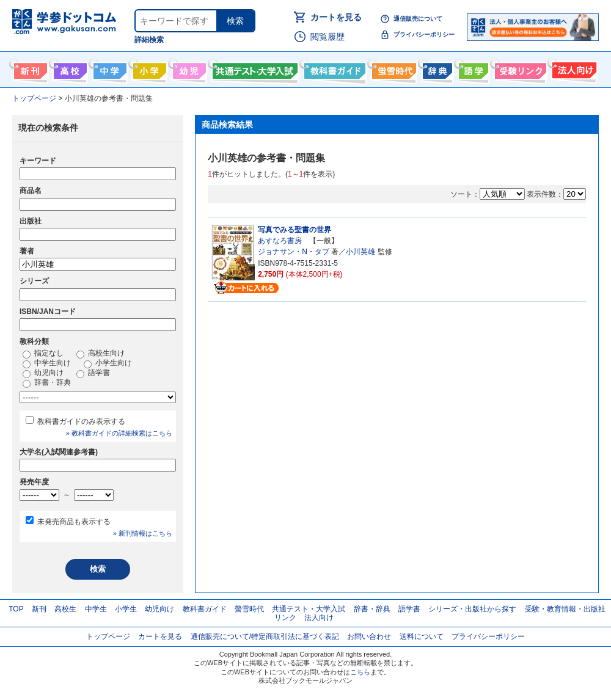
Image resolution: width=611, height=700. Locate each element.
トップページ (108, 636)
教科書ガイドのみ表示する (81, 421)
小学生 (126, 609)
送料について (422, 636)
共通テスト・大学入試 (254, 68)
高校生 (65, 609)
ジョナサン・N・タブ (294, 252)
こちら (360, 672)
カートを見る (336, 17)
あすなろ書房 (280, 241)
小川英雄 (360, 252)
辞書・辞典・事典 (436, 68)
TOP (16, 609)
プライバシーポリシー (424, 35)
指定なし (43, 354)
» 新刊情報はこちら (143, 533)
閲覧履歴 (327, 37)
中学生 (96, 609)
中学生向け (108, 68)
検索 (235, 21)
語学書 (472, 68)
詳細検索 (149, 40)
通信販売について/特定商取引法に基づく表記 (265, 636)
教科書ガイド (333, 68)
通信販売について (418, 19)
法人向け (573, 68)
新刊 (39, 609)
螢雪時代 (393, 68)
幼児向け (188, 68)
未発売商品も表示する (74, 522)
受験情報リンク (519, 68)
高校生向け (69, 68)
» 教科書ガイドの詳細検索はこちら (119, 433)
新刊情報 (29, 68)
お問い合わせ (369, 636)
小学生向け (148, 68)
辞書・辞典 (47, 383)
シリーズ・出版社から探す (472, 609)
